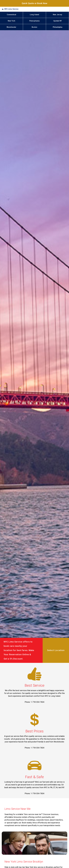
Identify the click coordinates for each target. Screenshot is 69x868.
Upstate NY (57, 21)
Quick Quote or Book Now (34, 3)
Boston (34, 27)
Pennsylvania (34, 21)
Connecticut (11, 15)
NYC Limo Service (11, 9)
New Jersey (57, 15)
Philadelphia (57, 27)
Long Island (34, 15)
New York (11, 21)
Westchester (11, 27)
